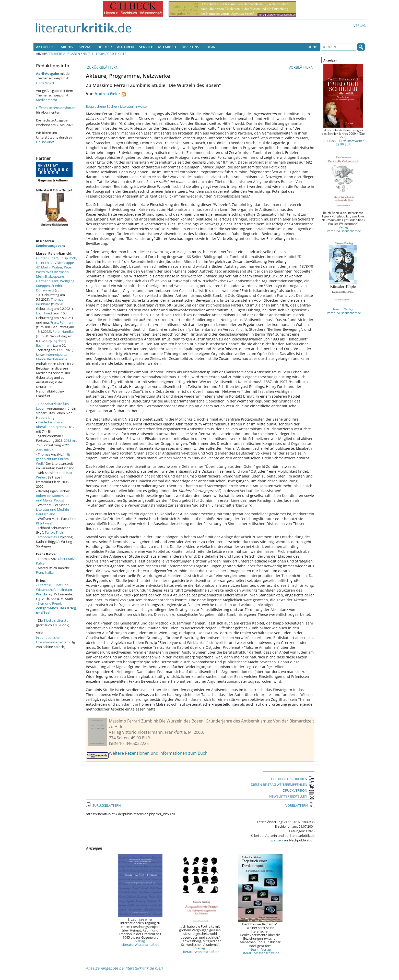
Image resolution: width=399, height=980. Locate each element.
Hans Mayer (45, 83)
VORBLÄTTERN (302, 67)
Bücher (105, 47)
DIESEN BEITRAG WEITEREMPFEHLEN (283, 785)
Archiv (67, 47)
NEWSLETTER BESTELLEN (292, 796)
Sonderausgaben (50, 246)
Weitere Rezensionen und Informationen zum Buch (158, 753)
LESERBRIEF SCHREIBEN (293, 779)
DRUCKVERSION (299, 790)
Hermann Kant (47, 281)
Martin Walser (52, 267)
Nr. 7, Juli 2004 (94, 54)
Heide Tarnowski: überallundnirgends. (51, 424)
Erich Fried (44, 313)
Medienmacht (47, 100)
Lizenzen (276, 840)
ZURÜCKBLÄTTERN (102, 67)
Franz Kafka (45, 572)
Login (210, 47)
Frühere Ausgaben (65, 54)
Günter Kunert (47, 258)
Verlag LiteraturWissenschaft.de (140, 943)
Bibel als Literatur (57, 620)
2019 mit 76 (45, 450)
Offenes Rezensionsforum (56, 108)
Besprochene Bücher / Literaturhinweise (116, 106)
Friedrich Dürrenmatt (50, 288)
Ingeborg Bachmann (51, 343)
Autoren (125, 47)
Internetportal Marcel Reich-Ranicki (52, 357)
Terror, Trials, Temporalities (50, 535)
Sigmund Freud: (56, 608)
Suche (311, 47)
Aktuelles (46, 47)
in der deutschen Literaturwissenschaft (52, 640)
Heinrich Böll (46, 263)
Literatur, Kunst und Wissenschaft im (54, 590)
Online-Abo (45, 142)
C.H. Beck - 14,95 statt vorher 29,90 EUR (343, 142)
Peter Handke (63, 332)
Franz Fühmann (62, 322)
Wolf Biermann (57, 272)
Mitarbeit (167, 47)
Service (146, 47)
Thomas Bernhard (50, 302)
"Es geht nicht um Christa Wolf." (53, 459)
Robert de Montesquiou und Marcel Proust (54, 498)
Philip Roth (68, 258)
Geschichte (117, 54)
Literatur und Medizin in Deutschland (54, 512)
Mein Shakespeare (50, 276)
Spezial (86, 47)
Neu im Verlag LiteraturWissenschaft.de (260, 951)
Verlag (360, 26)
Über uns (190, 47)
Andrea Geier (107, 94)
